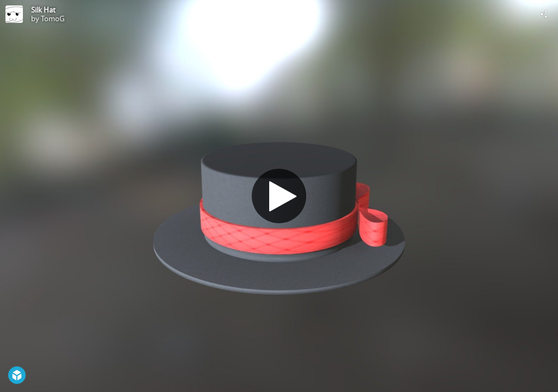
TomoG (53, 19)
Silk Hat (43, 10)
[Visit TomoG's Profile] (14, 14)
